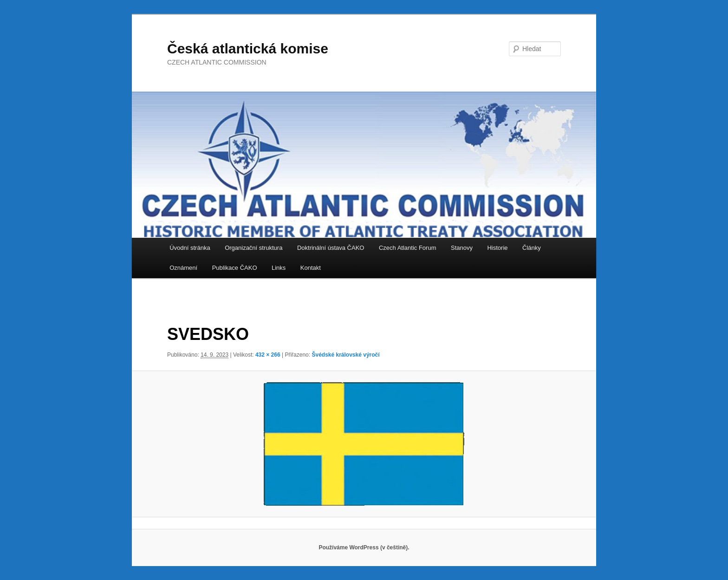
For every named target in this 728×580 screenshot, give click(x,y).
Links (279, 268)
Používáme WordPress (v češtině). (364, 547)
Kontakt (311, 268)
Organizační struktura (253, 248)
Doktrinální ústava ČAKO (331, 248)
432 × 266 (268, 355)
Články (532, 248)
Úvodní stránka (190, 248)
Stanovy (462, 248)
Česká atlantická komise (248, 49)
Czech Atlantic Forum (408, 248)
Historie (497, 248)
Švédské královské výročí (345, 355)
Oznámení (183, 268)
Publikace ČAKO (235, 268)
